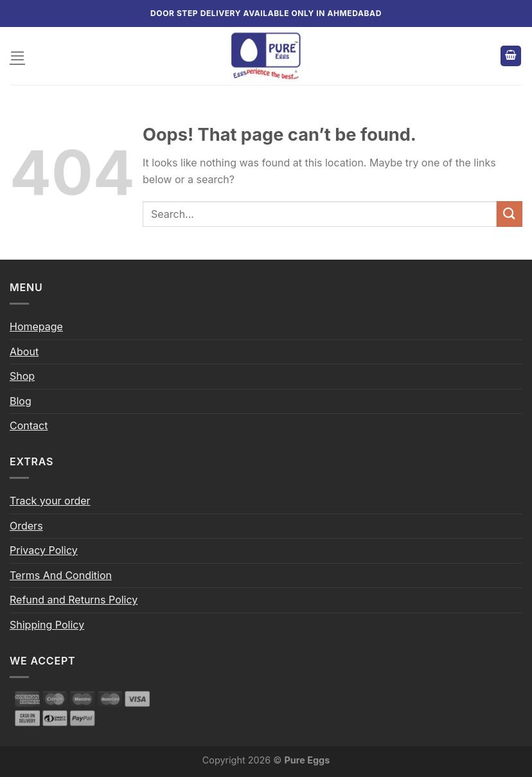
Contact (29, 425)
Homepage (36, 326)
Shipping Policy (47, 625)
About (24, 352)
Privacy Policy (44, 550)
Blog (21, 401)
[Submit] (510, 214)
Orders (26, 526)
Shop (22, 376)
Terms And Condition (61, 575)
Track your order (50, 501)
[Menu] (17, 56)
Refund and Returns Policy (74, 600)
